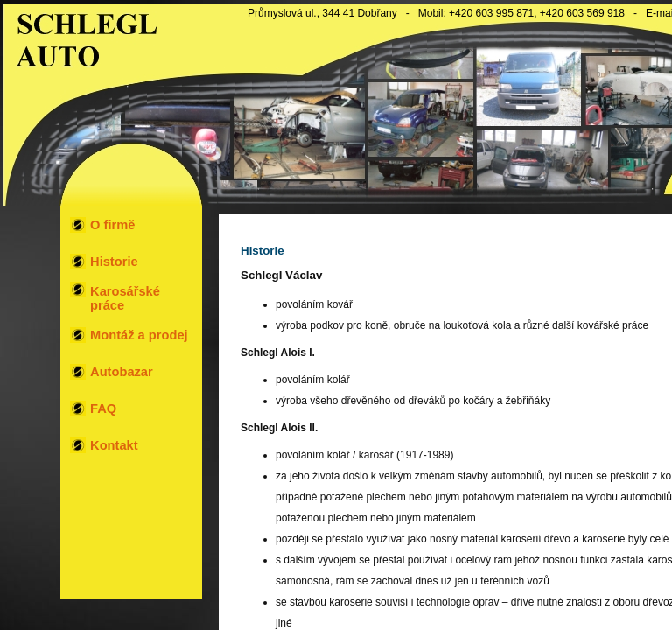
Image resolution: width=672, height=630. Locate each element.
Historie (114, 262)
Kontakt (114, 445)
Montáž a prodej (139, 335)
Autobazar (122, 372)
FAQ (103, 409)
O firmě (112, 225)
